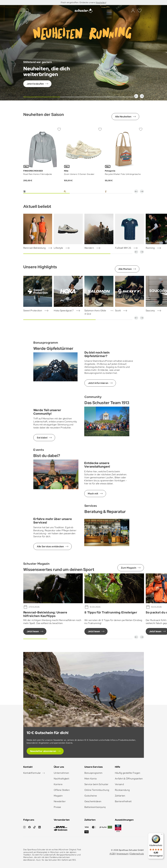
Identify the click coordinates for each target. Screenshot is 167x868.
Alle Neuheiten (123, 117)
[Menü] (162, 835)
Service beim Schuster (96, 784)
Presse (57, 807)
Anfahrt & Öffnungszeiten (129, 779)
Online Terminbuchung (97, 790)
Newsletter (60, 801)
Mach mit (93, 494)
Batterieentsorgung (95, 807)
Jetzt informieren (98, 383)
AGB (112, 854)
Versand (119, 784)
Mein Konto (91, 779)
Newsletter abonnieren (43, 751)
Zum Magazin (129, 568)
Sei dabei (42, 438)
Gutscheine (91, 796)
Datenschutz (137, 854)
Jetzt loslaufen (35, 84)
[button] (136, 96)
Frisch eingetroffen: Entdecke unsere (78, 3)
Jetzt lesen (33, 631)
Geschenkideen (93, 801)
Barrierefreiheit (123, 801)
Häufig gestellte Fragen (128, 773)
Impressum (123, 854)
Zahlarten (120, 796)
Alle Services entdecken (50, 546)
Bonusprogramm (93, 773)
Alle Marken (125, 269)
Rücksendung (122, 790)
